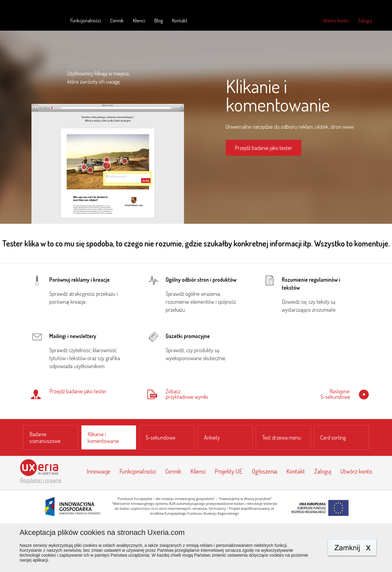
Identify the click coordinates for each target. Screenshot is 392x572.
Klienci (139, 20)
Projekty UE (229, 471)
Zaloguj (365, 20)
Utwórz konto (336, 20)
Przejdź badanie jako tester (264, 148)
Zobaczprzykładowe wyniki (187, 394)
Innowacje (98, 471)
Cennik (117, 20)
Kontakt (180, 20)
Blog (159, 20)
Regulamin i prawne (41, 480)
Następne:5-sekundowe (335, 394)
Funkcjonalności (86, 20)
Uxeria (39, 20)
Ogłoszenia (264, 471)
